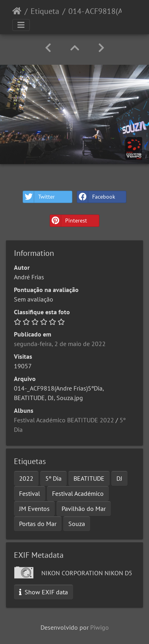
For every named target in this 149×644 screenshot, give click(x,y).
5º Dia (53, 478)
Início (17, 11)
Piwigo (100, 627)
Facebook (96, 197)
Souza (77, 524)
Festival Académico (78, 493)
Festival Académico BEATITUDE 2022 (64, 420)
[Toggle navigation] (21, 25)
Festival (30, 493)
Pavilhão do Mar (84, 509)
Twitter (39, 197)
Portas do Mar (38, 524)
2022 (26, 478)
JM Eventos (34, 509)
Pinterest (69, 221)
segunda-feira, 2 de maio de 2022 (60, 344)
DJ (119, 478)
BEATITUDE (89, 478)
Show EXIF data (44, 592)
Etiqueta (45, 11)
